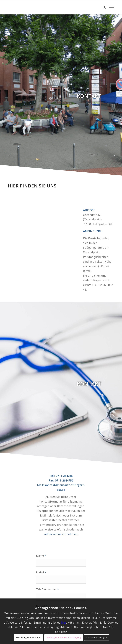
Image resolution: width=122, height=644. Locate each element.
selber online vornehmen (61, 534)
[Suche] (103, 7)
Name (41, 556)
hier (64, 622)
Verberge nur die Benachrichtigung (64, 637)
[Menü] (110, 7)
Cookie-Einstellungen (97, 637)
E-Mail (41, 572)
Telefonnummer (47, 589)
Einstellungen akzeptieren (29, 637)
